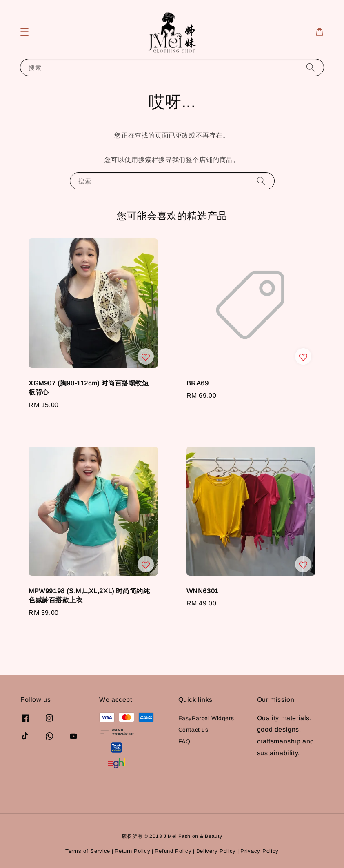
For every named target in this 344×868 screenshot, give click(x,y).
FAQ (184, 741)
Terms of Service (88, 851)
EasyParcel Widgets (206, 718)
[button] (24, 32)
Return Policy (132, 851)
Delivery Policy (216, 851)
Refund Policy (173, 851)
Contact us (193, 730)
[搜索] (311, 67)
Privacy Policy (260, 851)
